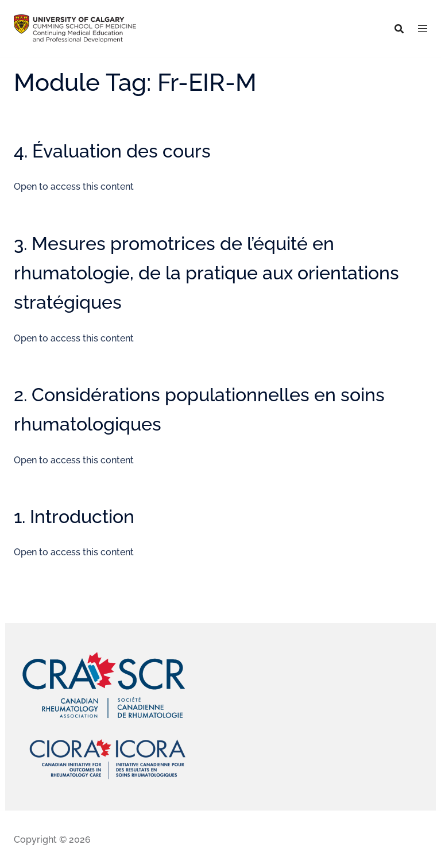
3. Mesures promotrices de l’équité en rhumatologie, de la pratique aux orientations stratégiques (206, 273)
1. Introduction (74, 516)
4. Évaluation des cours (112, 151)
